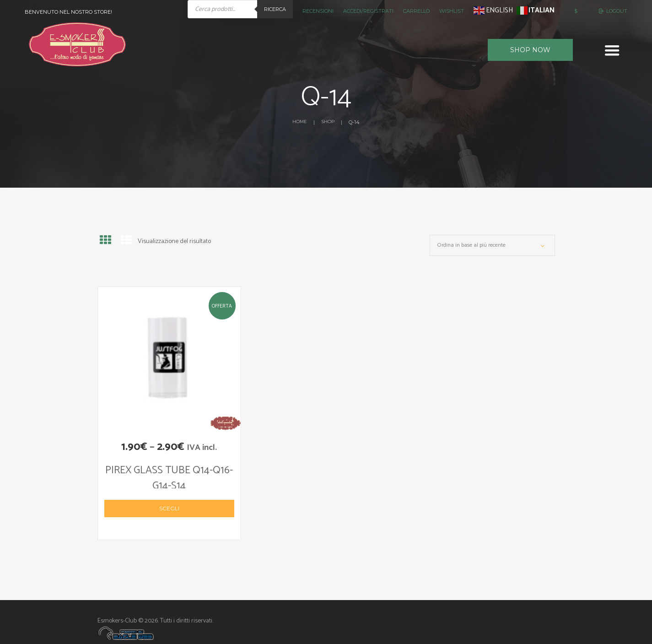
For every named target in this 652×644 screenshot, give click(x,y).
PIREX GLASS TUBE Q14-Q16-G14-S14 (169, 471)
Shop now (530, 50)
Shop (328, 122)
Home (299, 122)
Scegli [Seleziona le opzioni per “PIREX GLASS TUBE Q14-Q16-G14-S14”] (169, 497)
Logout (617, 11)
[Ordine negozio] (492, 247)
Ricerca (275, 9)
